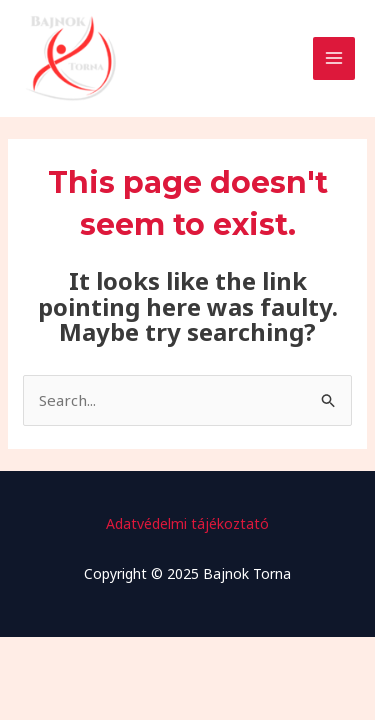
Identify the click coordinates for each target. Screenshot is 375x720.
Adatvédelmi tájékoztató (187, 523)
